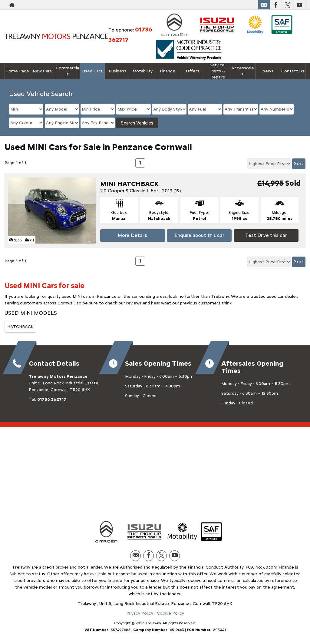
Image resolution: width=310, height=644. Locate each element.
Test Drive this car (266, 235)
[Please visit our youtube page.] (299, 5)
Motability (143, 71)
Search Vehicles (137, 123)
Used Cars (92, 71)
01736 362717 (52, 399)
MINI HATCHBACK (129, 184)
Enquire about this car (199, 235)
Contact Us (293, 71)
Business (117, 71)
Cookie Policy (170, 613)
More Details (132, 235)
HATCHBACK (20, 327)
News (268, 71)
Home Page (17, 71)
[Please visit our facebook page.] (276, 5)
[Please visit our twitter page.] (287, 5)
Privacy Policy (140, 613)
